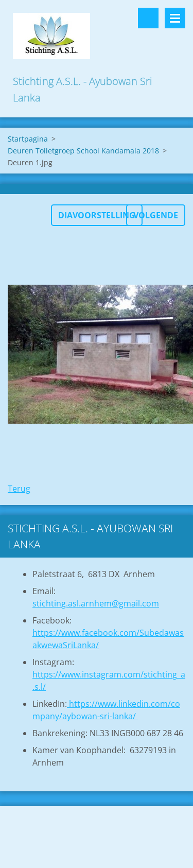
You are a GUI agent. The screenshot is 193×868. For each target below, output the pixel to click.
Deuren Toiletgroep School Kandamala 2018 (83, 151)
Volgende (156, 215)
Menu (175, 18)
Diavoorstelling (97, 215)
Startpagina (28, 139)
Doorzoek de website (148, 18)
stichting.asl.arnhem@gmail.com (96, 603)
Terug (19, 489)
